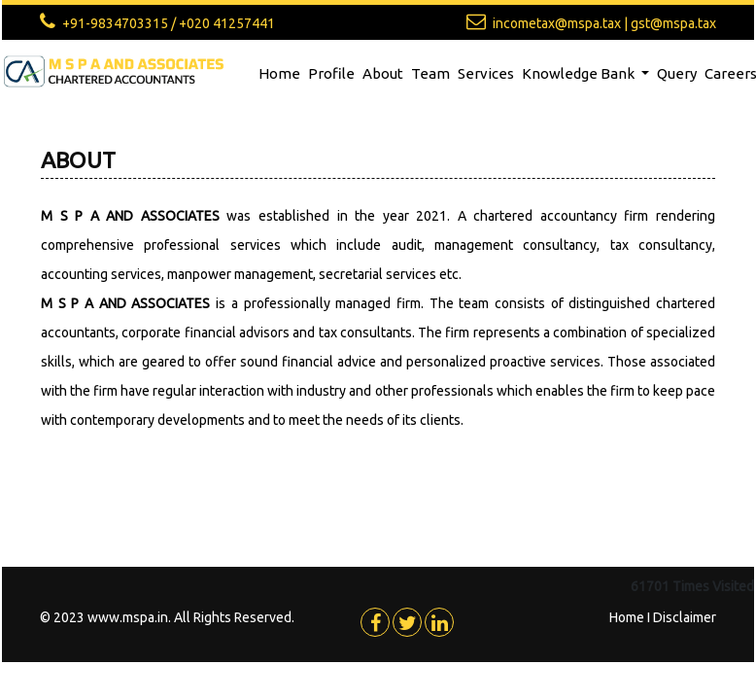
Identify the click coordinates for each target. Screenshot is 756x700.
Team (430, 73)
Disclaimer (685, 617)
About (383, 73)
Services (486, 73)
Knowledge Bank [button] (580, 73)
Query (677, 73)
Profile (331, 73)
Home (279, 73)
